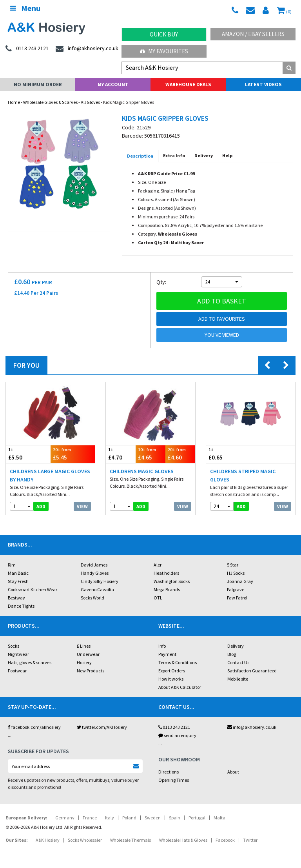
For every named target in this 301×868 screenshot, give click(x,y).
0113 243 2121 (174, 727)
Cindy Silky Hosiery (100, 581)
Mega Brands (167, 589)
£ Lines (84, 646)
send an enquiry (177, 735)
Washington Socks (172, 581)
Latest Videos (263, 84)
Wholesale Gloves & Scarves (50, 102)
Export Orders (172, 671)
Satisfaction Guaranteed (252, 671)
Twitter (250, 840)
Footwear (17, 671)
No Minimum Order (38, 84)
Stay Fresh (18, 581)
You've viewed (222, 335)
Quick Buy (164, 34)
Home (14, 102)
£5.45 (73, 454)
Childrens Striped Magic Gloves (243, 475)
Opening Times (174, 780)
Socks (14, 646)
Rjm (12, 565)
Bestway (16, 598)
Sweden (153, 818)
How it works (171, 679)
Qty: (161, 282)
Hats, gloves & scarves (30, 662)
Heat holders (166, 573)
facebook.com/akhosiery (34, 727)
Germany (65, 818)
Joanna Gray (240, 581)
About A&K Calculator (180, 687)
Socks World (92, 598)
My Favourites (164, 51)
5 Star (233, 565)
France (90, 818)
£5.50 (28, 454)
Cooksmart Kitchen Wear (33, 589)
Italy (110, 818)
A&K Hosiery (48, 840)
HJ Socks (236, 573)
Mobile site (238, 679)
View (82, 506)
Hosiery (84, 662)
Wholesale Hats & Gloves (183, 840)
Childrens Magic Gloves (142, 471)
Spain (175, 818)
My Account (113, 84)
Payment (167, 654)
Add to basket (222, 301)
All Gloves (90, 102)
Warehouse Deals (188, 84)
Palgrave (236, 589)
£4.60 (180, 454)
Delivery (236, 646)
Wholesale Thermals (131, 840)
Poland (129, 818)
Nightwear (18, 654)
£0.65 (228, 454)
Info (162, 646)
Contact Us (238, 662)
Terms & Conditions (178, 662)
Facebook (225, 840)
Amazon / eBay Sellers (253, 34)
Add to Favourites (222, 319)
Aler (158, 565)
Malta (219, 818)
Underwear (88, 654)
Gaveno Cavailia (97, 589)
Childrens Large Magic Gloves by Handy (50, 475)
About (233, 772)
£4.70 (121, 454)
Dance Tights (21, 606)
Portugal (197, 818)
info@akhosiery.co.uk (252, 727)
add (41, 506)
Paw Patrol (237, 598)
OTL (158, 598)
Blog (232, 654)
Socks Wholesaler (85, 840)
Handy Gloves (95, 573)
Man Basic (18, 573)
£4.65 (150, 454)
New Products (91, 671)
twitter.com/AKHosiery (102, 727)
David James (94, 565)
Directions (169, 772)
